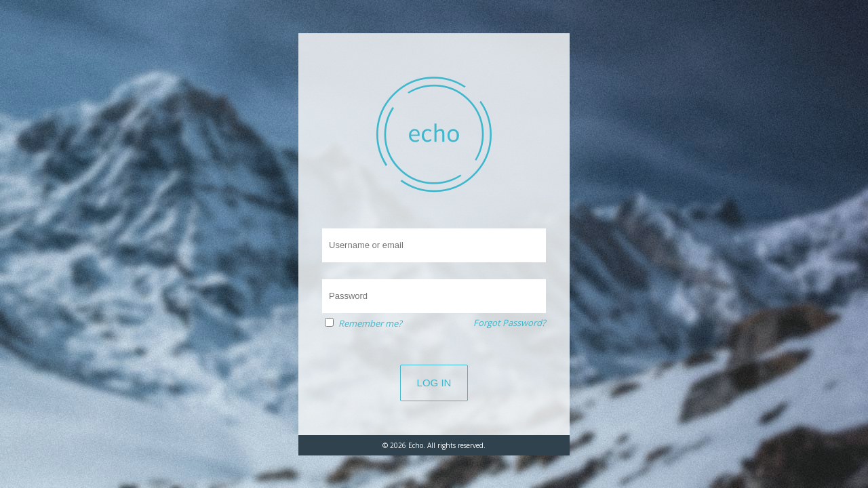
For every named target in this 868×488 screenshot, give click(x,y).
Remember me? (370, 323)
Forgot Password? (510, 323)
